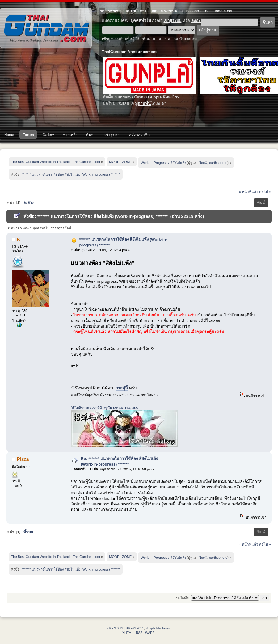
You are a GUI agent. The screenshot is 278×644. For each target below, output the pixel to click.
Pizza (23, 459)
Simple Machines (158, 628)
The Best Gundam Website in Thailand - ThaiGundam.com (46, 28)
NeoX (203, 163)
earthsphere (218, 163)
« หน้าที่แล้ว (249, 192)
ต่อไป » (265, 192)
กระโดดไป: (183, 598)
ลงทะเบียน (200, 21)
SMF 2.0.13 (115, 628)
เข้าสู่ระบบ (172, 21)
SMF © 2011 (135, 628)
